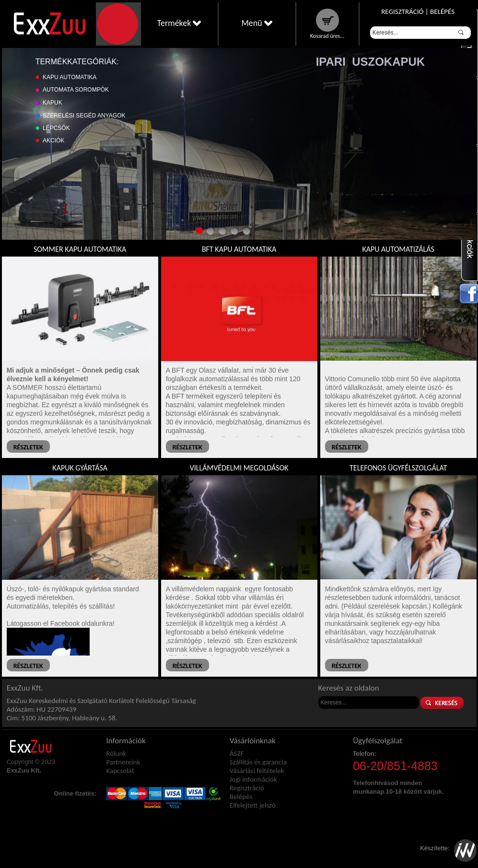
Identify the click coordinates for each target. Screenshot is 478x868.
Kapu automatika (70, 77)
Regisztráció (402, 12)
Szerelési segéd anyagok (84, 116)
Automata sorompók (76, 90)
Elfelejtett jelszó (253, 805)
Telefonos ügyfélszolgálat (398, 468)
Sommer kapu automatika (80, 249)
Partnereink (123, 762)
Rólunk (116, 753)
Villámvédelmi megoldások (239, 468)
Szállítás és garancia (258, 762)
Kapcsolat (120, 771)
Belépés (442, 12)
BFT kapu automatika (239, 249)
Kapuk (52, 103)
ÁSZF (237, 753)
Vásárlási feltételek (257, 771)
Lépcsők (56, 128)
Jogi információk (253, 779)
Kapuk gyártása (80, 468)
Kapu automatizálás (398, 249)
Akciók (53, 141)
